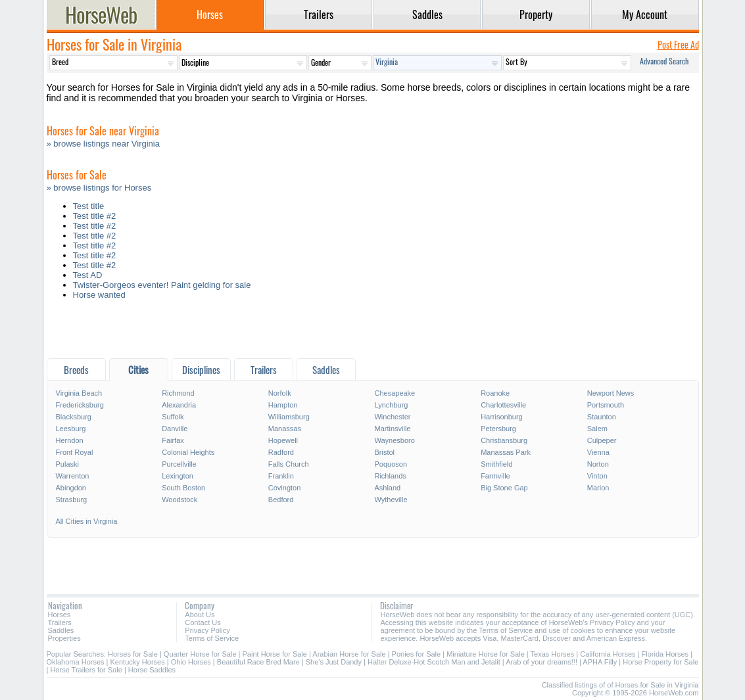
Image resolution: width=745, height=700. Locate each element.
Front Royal (75, 452)
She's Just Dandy (334, 662)
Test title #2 (95, 216)
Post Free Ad (678, 44)
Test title (89, 206)
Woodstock (180, 500)
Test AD (88, 275)
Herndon (70, 440)
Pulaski (67, 464)
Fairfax (173, 440)
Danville (175, 429)
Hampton (283, 405)
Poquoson (391, 464)
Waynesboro (394, 440)
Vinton (597, 476)
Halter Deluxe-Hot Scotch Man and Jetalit (434, 662)
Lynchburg (391, 405)
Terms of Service (212, 638)
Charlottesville (503, 405)
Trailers (60, 622)
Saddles (61, 630)
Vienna (598, 452)
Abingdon (71, 488)
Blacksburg (74, 417)
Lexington (178, 476)
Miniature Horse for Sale (486, 654)
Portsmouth (606, 405)
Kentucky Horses (138, 662)
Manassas (285, 429)
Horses (60, 615)
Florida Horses (665, 654)
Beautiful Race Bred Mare (258, 662)
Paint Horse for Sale (275, 654)
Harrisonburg (502, 417)
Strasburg (72, 500)
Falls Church (289, 464)
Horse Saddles (152, 670)
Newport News (611, 393)
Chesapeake (395, 393)
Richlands (390, 476)
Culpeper (602, 440)
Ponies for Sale (417, 654)
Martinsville (392, 429)
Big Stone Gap (504, 488)
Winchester (392, 417)
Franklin (281, 476)
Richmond (178, 393)
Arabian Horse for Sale (349, 654)
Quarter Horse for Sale (200, 654)
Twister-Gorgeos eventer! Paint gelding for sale (162, 285)
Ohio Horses (191, 662)
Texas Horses (553, 654)
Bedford (281, 500)
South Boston (183, 488)
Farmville (495, 476)
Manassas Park (506, 452)
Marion (598, 488)
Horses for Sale (133, 654)
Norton (598, 464)
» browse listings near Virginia (103, 144)
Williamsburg (289, 417)
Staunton (602, 417)
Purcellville (179, 464)
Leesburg (71, 429)
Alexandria (179, 405)
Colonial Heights (188, 452)
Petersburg (498, 429)
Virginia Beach (79, 393)
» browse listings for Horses (99, 188)
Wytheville (391, 500)
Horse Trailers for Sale (86, 670)
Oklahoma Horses (76, 662)
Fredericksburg (80, 405)
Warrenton (73, 476)
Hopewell (283, 440)
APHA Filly (601, 662)
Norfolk (280, 393)
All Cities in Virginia (87, 521)
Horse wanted (99, 295)
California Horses (608, 654)
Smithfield (496, 464)
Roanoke (495, 393)
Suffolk (173, 417)
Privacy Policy (207, 630)
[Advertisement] (373, 332)
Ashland (387, 488)
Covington (285, 488)
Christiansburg (504, 440)
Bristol (384, 452)
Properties (64, 638)
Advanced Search (664, 61)
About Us (200, 615)
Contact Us (203, 622)
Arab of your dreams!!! (541, 662)
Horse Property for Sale (661, 662)
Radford (281, 452)
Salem (597, 429)
